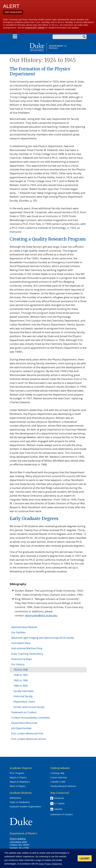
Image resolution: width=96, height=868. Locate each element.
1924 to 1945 (21, 670)
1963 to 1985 (21, 680)
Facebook (59, 798)
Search (84, 37)
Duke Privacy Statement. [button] (50, 864)
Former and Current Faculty (29, 707)
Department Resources (24, 723)
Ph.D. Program (17, 773)
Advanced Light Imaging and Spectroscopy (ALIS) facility (42, 638)
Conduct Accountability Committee (31, 718)
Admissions (15, 798)
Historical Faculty (23, 696)
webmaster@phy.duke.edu (41, 615)
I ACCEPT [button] (85, 858)
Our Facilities (18, 632)
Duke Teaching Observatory (27, 654)
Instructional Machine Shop (27, 648)
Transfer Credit (58, 782)
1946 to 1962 (21, 675)
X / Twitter (59, 803)
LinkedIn (58, 809)
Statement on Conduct (24, 712)
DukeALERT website (35, 28)
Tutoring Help (57, 773)
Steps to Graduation (20, 802)
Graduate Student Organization (25, 807)
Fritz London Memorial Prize (27, 733)
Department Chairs (24, 702)
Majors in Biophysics (20, 782)
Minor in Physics (18, 786)
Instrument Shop (21, 643)
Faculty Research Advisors (63, 786)
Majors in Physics (18, 778)
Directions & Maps (22, 659)
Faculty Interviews (24, 691)
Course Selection (59, 778)
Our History (18, 664)
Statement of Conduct (62, 814)
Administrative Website (24, 627)
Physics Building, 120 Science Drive (18, 840)
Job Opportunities (21, 728)
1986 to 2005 (21, 686)
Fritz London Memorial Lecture (29, 739)
